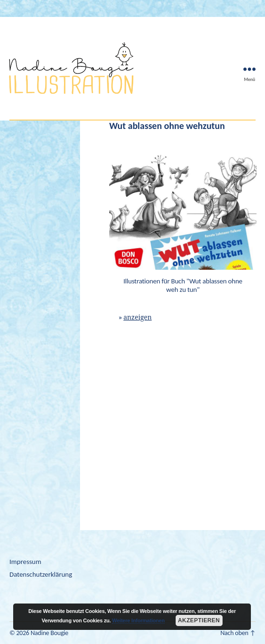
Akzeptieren (199, 620)
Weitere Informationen (138, 620)
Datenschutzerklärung (41, 574)
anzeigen (137, 318)
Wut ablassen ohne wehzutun (167, 126)
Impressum (25, 562)
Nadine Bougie (49, 633)
